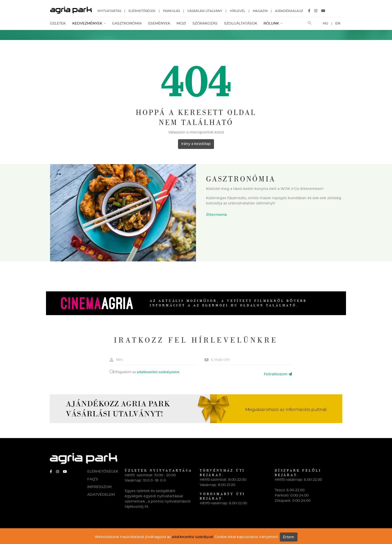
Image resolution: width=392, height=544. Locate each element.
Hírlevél (237, 11)
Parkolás (171, 11)
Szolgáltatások (241, 23)
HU (325, 23)
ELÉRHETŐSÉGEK (102, 472)
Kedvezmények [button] (88, 23)
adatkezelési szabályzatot (158, 372)
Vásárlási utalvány (205, 11)
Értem (289, 537)
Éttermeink (217, 215)
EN (338, 23)
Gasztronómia (127, 23)
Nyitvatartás (109, 11)
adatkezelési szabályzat (193, 537)
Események (159, 23)
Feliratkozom (278, 374)
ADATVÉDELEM (101, 495)
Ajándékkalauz (289, 11)
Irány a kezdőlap (196, 144)
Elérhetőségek (142, 11)
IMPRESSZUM (99, 487)
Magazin (260, 11)
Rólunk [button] (272, 23)
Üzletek (58, 23)
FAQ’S (93, 479)
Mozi (181, 23)
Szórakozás (205, 23)
